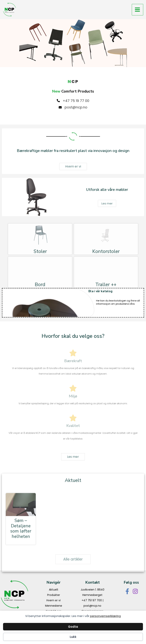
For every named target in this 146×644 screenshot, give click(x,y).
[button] (73, 167)
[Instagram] (135, 591)
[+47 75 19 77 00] (73, 101)
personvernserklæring (105, 616)
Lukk (73, 637)
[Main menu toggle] (137, 10)
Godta (73, 627)
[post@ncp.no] (73, 107)
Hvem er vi (54, 600)
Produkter (54, 595)
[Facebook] (127, 591)
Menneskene (54, 606)
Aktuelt (54, 590)
